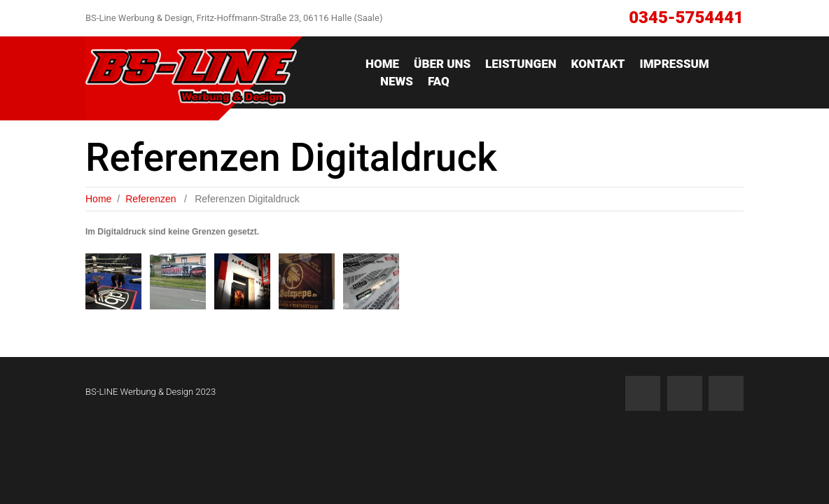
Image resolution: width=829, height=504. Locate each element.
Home (382, 64)
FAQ (439, 81)
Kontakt (598, 64)
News (397, 81)
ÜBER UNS (442, 64)
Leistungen (521, 64)
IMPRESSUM (675, 64)
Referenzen (151, 199)
